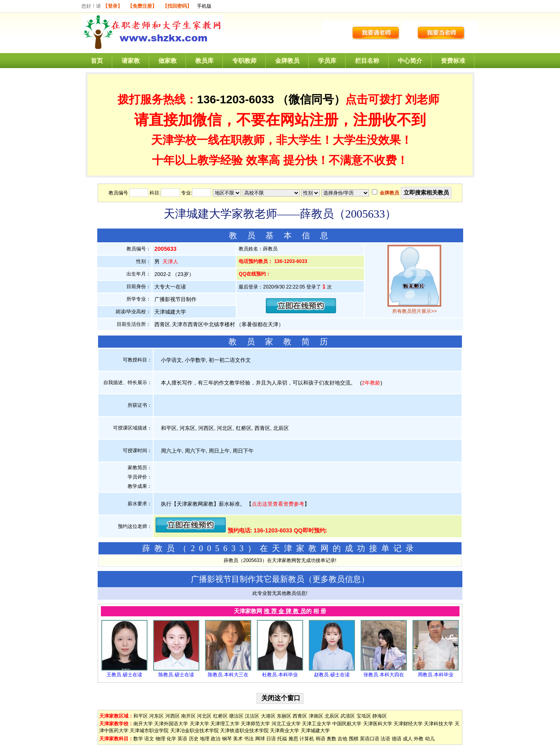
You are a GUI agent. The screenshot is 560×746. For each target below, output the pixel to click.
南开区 (188, 716)
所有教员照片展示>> (415, 311)
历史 (194, 739)
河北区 (204, 716)
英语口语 (370, 739)
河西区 (173, 716)
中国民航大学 (347, 724)
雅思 (293, 739)
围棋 (354, 739)
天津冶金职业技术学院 (195, 731)
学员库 (327, 61)
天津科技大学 (438, 724)
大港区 (268, 716)
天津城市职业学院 (149, 731)
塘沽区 (236, 716)
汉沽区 (252, 716)
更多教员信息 (337, 579)
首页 (97, 61)
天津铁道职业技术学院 (244, 731)
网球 (260, 739)
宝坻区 (364, 716)
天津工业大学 (316, 724)
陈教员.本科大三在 (228, 675)
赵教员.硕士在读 (332, 675)
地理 (205, 739)
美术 (238, 739)
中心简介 (410, 61)
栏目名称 (367, 61)
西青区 (300, 716)
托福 (282, 739)
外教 (419, 739)
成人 (408, 739)
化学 (171, 739)
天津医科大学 (378, 724)
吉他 (342, 739)
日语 (271, 739)
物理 (160, 739)
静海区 (380, 716)
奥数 (331, 739)
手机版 (204, 6)
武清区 (348, 716)
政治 (216, 739)
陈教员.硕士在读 (176, 675)
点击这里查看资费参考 (278, 504)
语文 (149, 739)
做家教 (168, 61)
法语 (385, 739)
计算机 (307, 739)
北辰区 (332, 716)
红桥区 (220, 716)
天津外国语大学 (171, 724)
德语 (397, 739)
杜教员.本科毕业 (280, 675)
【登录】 (113, 6)
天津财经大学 (408, 724)
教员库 (204, 61)
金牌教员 (287, 61)
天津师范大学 (255, 724)
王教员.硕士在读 (124, 675)
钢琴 (227, 739)
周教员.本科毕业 (435, 675)
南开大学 (143, 724)
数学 (138, 739)
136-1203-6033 (235, 99)
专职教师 (244, 61)
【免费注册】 (142, 6)
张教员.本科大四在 (384, 675)
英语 (182, 739)
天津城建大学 (315, 731)
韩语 (321, 739)
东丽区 (284, 716)
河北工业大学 (286, 724)
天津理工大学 (225, 724)
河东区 (156, 716)
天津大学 (199, 724)
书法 (249, 739)
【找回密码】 (177, 6)
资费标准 (453, 61)
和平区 (141, 716)
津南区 (316, 716)
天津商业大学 (284, 731)
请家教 (131, 61)
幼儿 (430, 739)
